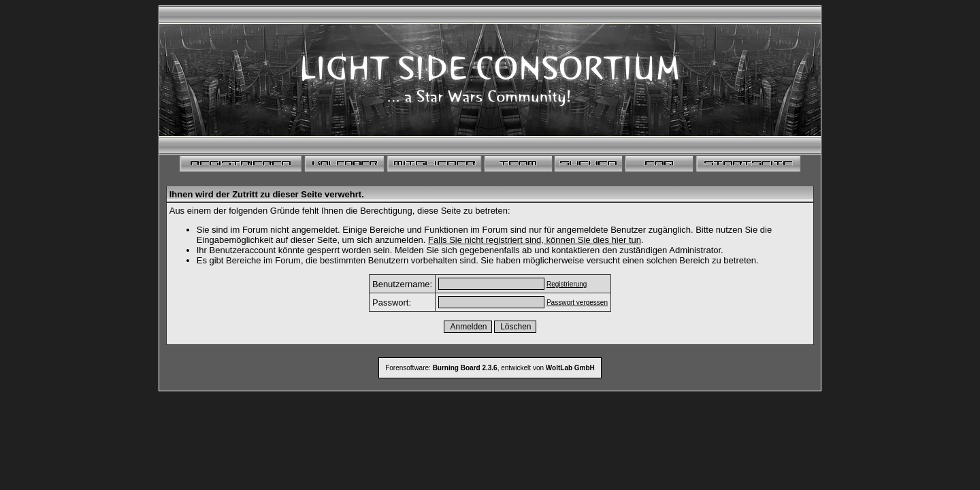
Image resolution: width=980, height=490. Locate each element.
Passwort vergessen (577, 303)
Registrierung (567, 284)
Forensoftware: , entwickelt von (490, 368)
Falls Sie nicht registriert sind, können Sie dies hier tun (535, 240)
